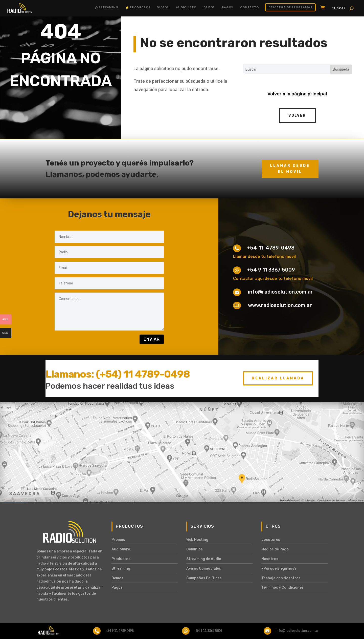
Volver (297, 116)
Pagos (227, 7)
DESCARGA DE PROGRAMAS (290, 7)
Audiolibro (186, 7)
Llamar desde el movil (290, 169)
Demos (209, 7)
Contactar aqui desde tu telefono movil (273, 279)
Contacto (249, 7)
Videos (163, 7)
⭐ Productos (138, 7)
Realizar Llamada (278, 378)
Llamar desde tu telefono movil (264, 256)
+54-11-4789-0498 (271, 248)
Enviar (152, 339)
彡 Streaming (107, 7)
